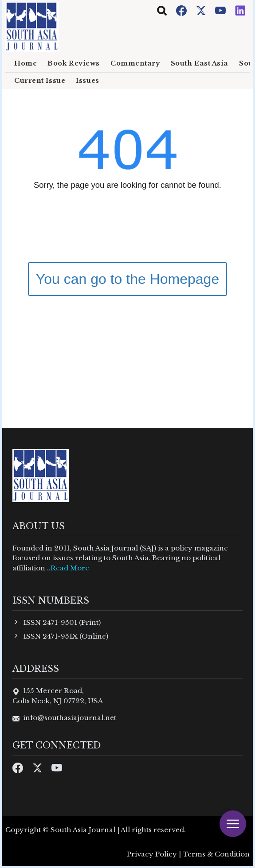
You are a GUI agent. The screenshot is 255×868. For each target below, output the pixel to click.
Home (25, 63)
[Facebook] (182, 10)
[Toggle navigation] (162, 11)
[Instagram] (240, 10)
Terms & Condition (216, 854)
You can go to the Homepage (127, 279)
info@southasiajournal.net (70, 718)
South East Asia (200, 63)
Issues (87, 81)
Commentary (135, 63)
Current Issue (40, 81)
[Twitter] (202, 10)
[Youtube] (221, 10)
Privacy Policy (152, 854)
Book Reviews (74, 63)
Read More (70, 568)
